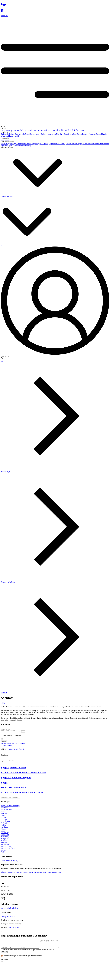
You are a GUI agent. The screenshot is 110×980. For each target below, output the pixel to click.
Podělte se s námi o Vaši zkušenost (13, 744)
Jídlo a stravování (89, 144)
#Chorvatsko (23, 873)
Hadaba (3, 826)
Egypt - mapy (17, 144)
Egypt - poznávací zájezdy (10, 130)
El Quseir (4, 824)
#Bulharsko (52, 873)
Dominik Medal (14, 928)
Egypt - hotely (35, 134)
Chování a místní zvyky (74, 144)
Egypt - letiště (14, 136)
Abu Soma (5, 808)
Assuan (3, 812)
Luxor (3, 831)
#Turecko (10, 873)
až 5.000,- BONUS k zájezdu (40, 130)
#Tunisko (31, 873)
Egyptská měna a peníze (57, 144)
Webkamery (27, 146)
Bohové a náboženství (22, 134)
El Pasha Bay (5, 822)
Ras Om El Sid (6, 847)
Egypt (3, 361)
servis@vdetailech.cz (8, 917)
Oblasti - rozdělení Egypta (73, 134)
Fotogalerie (5, 140)
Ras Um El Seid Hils (8, 849)
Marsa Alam (5, 835)
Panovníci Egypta (95, 134)
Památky (85, 134)
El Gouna (4, 820)
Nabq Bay (4, 839)
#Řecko (4, 873)
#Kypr (16, 873)
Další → (4, 853)
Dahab (3, 816)
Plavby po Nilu (25, 130)
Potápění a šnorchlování (14, 146)
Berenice (4, 814)
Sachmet (4, 693)
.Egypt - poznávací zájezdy (10, 806)
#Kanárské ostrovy (41, 873)
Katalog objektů (6, 471)
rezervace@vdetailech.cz (9, 909)
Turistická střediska (8, 134)
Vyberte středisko (31, 197)
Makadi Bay (5, 833)
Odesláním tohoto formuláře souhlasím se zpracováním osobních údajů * (29, 952)
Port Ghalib (5, 843)
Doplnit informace (7, 746)
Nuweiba (4, 841)
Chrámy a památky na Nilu (50, 134)
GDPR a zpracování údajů (10, 861)
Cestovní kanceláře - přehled (61, 130)
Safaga (3, 851)
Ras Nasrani (5, 845)
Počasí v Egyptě (6, 144)
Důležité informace (78, 130)
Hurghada (4, 828)
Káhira (3, 830)
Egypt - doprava (43, 144)
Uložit (3, 703)
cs (2, 245)
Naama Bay (5, 837)
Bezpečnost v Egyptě (29, 144)
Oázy (61, 134)
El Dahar (4, 818)
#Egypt (59, 873)
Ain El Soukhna (6, 810)
